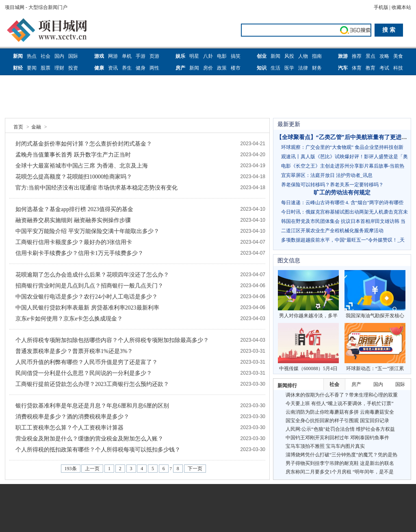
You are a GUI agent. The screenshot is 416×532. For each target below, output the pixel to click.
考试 (384, 68)
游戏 (99, 56)
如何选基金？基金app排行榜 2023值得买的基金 (74, 209)
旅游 (343, 56)
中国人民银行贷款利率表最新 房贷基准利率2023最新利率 (87, 308)
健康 (99, 68)
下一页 (195, 469)
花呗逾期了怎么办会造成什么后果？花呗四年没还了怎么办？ (92, 275)
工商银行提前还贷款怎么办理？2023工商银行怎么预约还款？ (92, 384)
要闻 (32, 68)
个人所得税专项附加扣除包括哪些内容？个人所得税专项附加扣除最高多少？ (112, 340)
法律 (303, 68)
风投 (289, 56)
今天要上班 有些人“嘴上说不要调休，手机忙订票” (340, 403)
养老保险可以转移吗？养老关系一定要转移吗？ (332, 185)
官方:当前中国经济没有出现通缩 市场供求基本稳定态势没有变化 (96, 188)
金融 (36, 127)
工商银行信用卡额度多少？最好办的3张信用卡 (74, 242)
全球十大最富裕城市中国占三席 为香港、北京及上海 (82, 166)
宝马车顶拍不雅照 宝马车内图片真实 (325, 446)
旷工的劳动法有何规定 (342, 193)
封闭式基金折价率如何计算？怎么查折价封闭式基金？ (84, 144)
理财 (59, 68)
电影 (222, 56)
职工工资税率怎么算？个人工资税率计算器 (69, 428)
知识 (262, 68)
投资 (73, 68)
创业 (262, 56)
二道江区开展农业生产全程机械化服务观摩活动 (332, 231)
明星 (194, 56)
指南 (317, 56)
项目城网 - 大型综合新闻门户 (36, 7)
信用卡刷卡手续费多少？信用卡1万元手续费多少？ (79, 253)
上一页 (92, 469)
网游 (113, 56)
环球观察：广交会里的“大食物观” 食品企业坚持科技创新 (342, 147)
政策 (222, 68)
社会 (45, 56)
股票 (45, 68)
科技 (398, 68)
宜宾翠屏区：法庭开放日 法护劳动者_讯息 (327, 175)
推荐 (357, 56)
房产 (180, 68)
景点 (370, 56)
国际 (73, 56)
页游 (154, 56)
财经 (18, 68)
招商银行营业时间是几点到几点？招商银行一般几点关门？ (89, 286)
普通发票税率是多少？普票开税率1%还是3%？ (74, 351)
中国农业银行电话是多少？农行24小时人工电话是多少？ (87, 297)
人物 (303, 56)
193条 (71, 469)
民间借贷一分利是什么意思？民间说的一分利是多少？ (84, 373)
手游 (141, 56)
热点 (32, 56)
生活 (275, 68)
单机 (127, 56)
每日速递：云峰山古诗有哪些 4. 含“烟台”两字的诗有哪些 (342, 203)
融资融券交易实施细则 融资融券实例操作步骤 (73, 220)
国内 (59, 56)
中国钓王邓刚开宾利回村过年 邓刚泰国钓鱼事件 (337, 438)
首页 (18, 127)
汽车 (343, 68)
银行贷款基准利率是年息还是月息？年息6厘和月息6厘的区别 (92, 406)
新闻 (18, 56)
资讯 (113, 68)
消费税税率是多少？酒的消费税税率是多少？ (72, 417)
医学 (289, 68)
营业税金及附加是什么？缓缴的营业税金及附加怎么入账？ (89, 439)
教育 (370, 68)
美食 (398, 56)
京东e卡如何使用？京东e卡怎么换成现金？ (69, 319)
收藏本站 (401, 7)
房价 (208, 68)
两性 (154, 68)
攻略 (384, 56)
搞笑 (236, 56)
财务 (317, 68)
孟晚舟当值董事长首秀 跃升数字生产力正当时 (73, 155)
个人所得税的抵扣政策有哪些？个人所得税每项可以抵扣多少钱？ (98, 450)
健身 (141, 68)
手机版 (381, 7)
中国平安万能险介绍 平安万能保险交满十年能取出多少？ (87, 231)
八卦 (208, 56)
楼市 (236, 68)
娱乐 (180, 56)
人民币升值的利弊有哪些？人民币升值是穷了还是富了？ (87, 362)
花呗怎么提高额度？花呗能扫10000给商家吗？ (74, 177)
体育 (357, 68)
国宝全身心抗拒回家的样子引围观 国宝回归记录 (337, 421)
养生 (127, 68)
